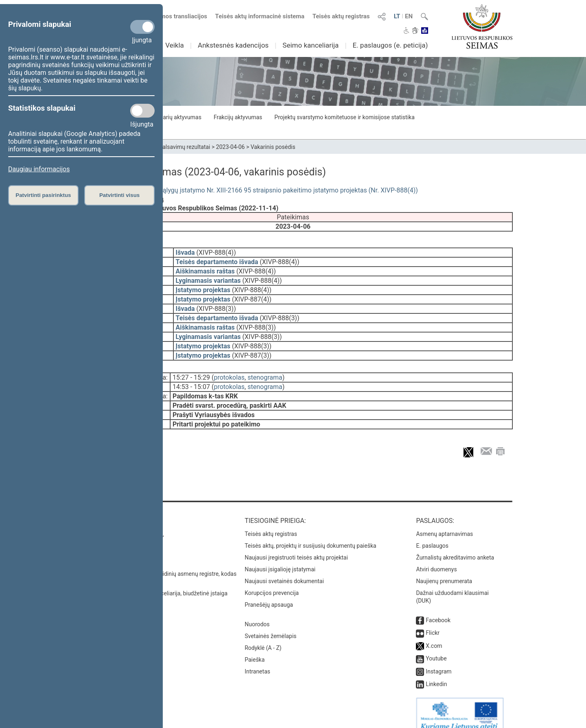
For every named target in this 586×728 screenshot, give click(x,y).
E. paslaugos (432, 534)
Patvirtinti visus (119, 195)
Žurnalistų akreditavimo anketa (455, 546)
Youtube (436, 647)
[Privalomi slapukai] (142, 27)
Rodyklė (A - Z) (263, 636)
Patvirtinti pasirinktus (43, 195)
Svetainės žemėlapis (270, 625)
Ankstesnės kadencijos (233, 45)
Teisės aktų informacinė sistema (260, 16)
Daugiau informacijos (39, 169)
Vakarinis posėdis (273, 147)
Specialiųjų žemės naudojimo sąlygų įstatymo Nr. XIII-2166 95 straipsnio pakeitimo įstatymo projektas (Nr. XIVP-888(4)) (246, 190)
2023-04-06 (231, 147)
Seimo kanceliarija (310, 45)
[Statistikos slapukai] (142, 111)
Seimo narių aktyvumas (172, 117)
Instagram (438, 660)
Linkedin (436, 673)
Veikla (175, 45)
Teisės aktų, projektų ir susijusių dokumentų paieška (310, 534)
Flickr (433, 621)
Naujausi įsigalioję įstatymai (280, 558)
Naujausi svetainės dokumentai (284, 570)
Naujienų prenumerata (444, 570)
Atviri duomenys (436, 558)
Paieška (255, 648)
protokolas (229, 372)
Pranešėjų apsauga (269, 593)
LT (397, 16)
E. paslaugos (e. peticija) (390, 45)
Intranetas (257, 660)
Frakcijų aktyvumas (238, 117)
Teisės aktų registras (341, 16)
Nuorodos (257, 613)
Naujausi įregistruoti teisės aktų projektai (296, 546)
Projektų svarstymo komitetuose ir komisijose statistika (344, 117)
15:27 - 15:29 (191, 372)
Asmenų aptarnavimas (444, 522)
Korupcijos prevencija (272, 582)
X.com (434, 634)
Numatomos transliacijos (168, 16)
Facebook (438, 609)
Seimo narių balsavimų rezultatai (169, 147)
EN (409, 16)
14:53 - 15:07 (191, 381)
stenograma (265, 372)
